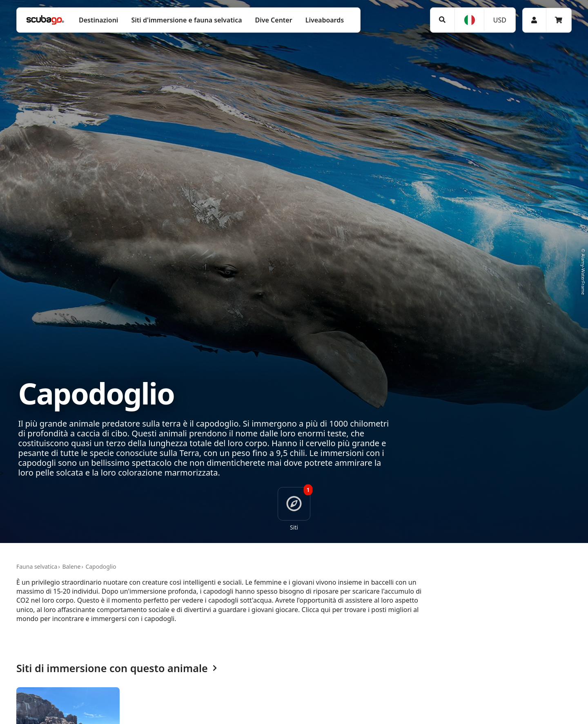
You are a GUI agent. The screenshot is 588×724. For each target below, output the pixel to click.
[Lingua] (469, 20)
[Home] (45, 20)
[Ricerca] (442, 20)
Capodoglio (101, 566)
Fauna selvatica (37, 566)
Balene (71, 566)
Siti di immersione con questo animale (117, 669)
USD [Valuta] (500, 20)
